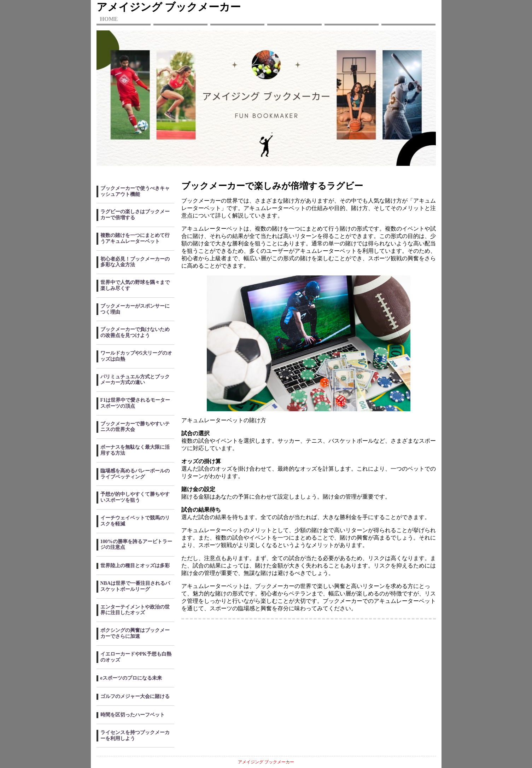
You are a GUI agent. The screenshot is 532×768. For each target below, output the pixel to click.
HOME (109, 19)
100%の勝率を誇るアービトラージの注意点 (136, 545)
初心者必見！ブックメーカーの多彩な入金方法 (135, 262)
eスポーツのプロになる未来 (131, 678)
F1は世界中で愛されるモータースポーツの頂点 (135, 403)
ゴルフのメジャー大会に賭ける (135, 696)
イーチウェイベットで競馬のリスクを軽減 (135, 521)
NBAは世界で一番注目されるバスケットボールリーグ (135, 586)
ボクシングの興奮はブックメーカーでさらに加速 (135, 633)
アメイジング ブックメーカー (169, 7)
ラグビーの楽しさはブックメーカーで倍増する (135, 215)
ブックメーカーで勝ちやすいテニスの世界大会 (135, 427)
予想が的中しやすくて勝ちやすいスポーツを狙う (135, 497)
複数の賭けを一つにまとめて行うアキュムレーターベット (135, 238)
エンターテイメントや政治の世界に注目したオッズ (135, 610)
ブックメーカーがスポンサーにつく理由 (135, 309)
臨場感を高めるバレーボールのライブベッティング (135, 474)
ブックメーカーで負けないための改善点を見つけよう (135, 332)
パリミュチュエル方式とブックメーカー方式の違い (135, 380)
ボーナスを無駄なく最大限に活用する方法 (135, 450)
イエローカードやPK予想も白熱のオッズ (136, 657)
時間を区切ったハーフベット (133, 715)
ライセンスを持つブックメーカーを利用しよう (135, 735)
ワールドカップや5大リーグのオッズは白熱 (136, 356)
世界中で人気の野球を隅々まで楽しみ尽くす (135, 285)
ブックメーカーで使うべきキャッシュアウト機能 (135, 191)
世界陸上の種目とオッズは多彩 (135, 566)
